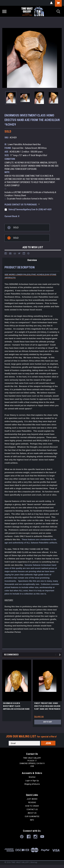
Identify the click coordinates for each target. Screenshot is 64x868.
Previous (56, 655)
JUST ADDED (32, 799)
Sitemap (34, 862)
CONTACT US (32, 809)
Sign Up (36, 781)
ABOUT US (32, 813)
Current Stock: (12, 216)
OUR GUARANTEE (32, 816)
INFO (32, 820)
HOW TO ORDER (32, 806)
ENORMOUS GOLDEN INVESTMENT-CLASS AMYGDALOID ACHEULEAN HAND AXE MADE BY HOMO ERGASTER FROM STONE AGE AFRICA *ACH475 (16, 707)
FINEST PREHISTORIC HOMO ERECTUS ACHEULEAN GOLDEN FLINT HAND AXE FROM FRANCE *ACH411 (47, 707)
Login (28, 781)
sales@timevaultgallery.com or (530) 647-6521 (30, 209)
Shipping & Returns (32, 784)
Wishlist (32, 777)
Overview (32, 260)
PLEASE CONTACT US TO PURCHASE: (22, 205)
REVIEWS (32, 802)
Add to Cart (48, 722)
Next (60, 655)
